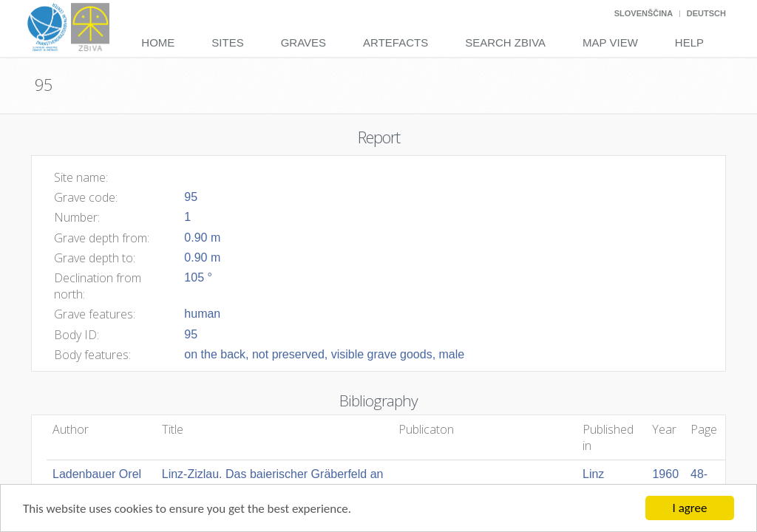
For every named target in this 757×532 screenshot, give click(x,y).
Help (689, 42)
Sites (227, 42)
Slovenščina (644, 13)
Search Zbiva (505, 42)
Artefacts (396, 42)
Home (158, 42)
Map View (610, 42)
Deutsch (706, 13)
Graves (303, 42)
